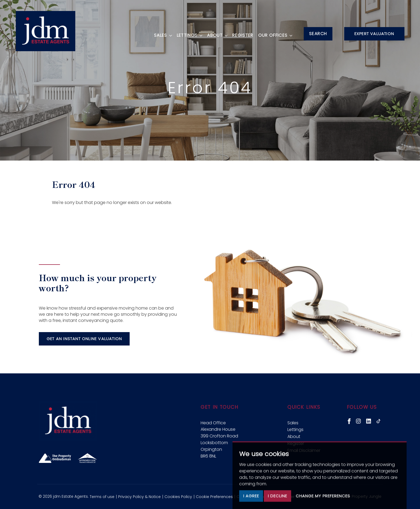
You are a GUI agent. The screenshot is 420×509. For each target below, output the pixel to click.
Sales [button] (162, 33)
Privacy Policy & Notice (139, 497)
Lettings (295, 430)
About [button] (216, 33)
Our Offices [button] (274, 33)
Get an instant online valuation (84, 339)
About (294, 436)
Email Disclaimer (304, 450)
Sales (293, 423)
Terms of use (102, 497)
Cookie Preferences (214, 497)
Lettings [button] (188, 33)
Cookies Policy (178, 497)
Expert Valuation (374, 34)
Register (241, 33)
